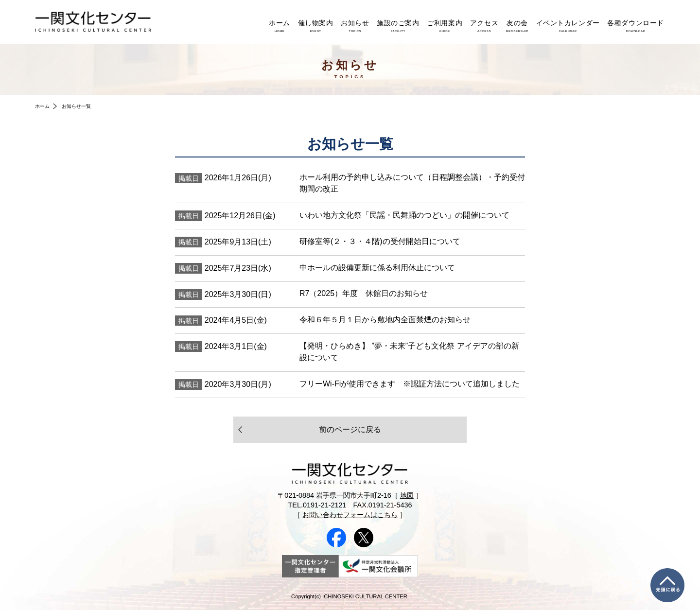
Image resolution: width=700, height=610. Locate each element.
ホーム (280, 26)
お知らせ (355, 26)
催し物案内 (316, 26)
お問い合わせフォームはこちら (350, 515)
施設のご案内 (398, 26)
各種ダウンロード (636, 26)
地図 (407, 495)
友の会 (517, 26)
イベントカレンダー (568, 26)
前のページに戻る (350, 429)
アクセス (484, 26)
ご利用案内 (445, 26)
